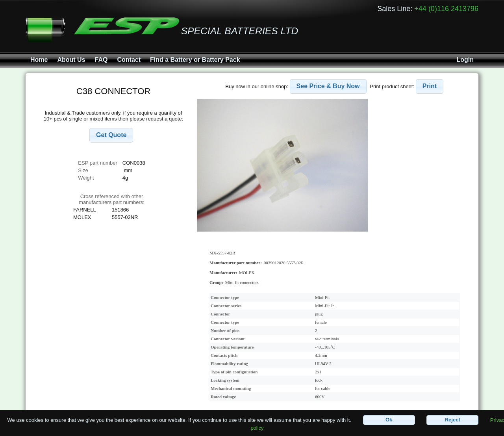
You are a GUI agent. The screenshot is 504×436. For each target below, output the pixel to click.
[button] (111, 135)
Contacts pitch (224, 355)
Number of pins (225, 330)
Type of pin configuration (234, 372)
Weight (86, 178)
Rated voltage (223, 397)
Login (465, 60)
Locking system (225, 380)
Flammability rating (229, 364)
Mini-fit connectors (242, 282)
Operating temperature (232, 347)
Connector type (225, 297)
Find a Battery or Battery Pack (195, 60)
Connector (220, 314)
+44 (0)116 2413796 (446, 9)
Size (84, 170)
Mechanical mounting (231, 388)
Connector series (226, 306)
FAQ (101, 60)
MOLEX (247, 273)
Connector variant (228, 339)
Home (39, 60)
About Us (71, 60)
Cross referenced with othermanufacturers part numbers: (112, 199)
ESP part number (97, 163)
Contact (129, 60)
